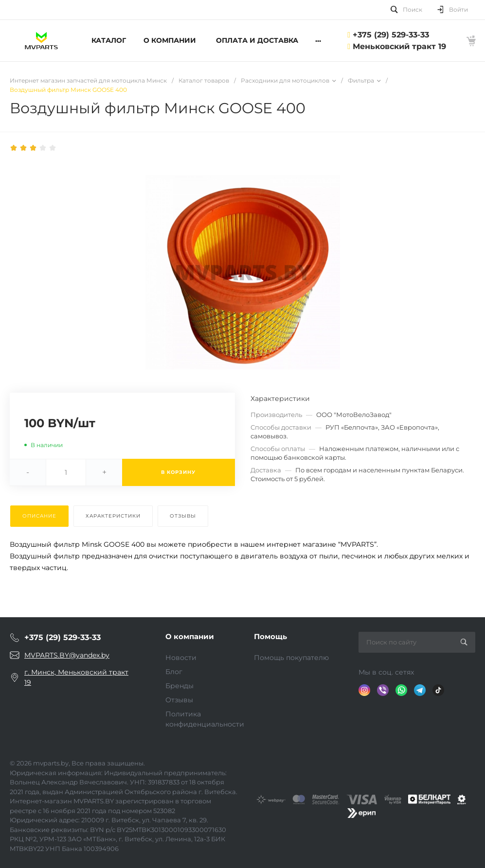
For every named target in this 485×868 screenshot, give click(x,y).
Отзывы (179, 700)
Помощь (270, 636)
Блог (174, 672)
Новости (181, 658)
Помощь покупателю (291, 658)
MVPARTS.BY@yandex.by (67, 655)
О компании (190, 636)
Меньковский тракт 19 (399, 46)
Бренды (180, 686)
